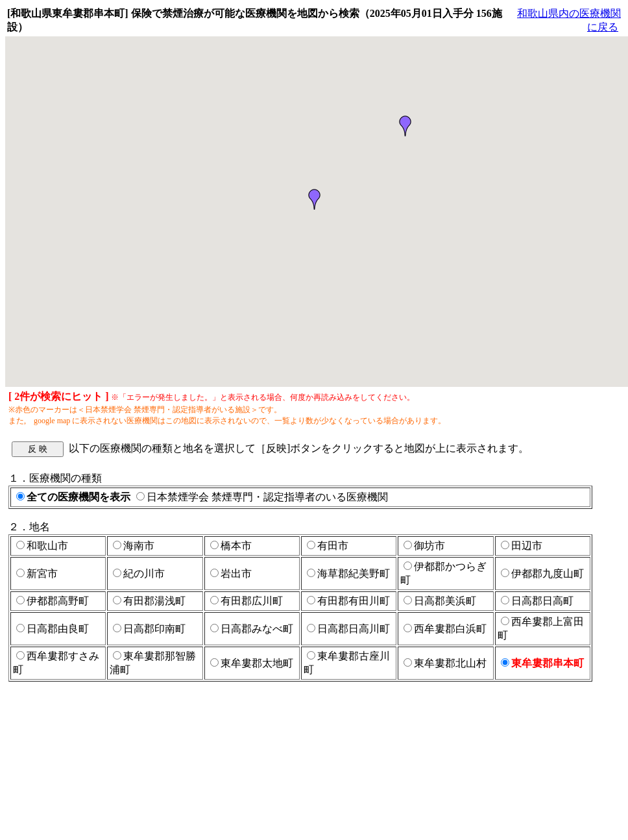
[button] (405, 126)
